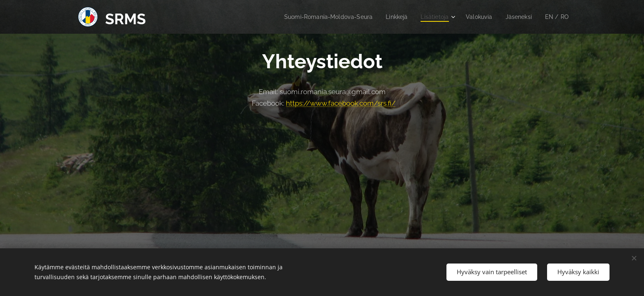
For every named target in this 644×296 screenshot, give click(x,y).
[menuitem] (318, 17)
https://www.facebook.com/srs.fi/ (341, 103)
